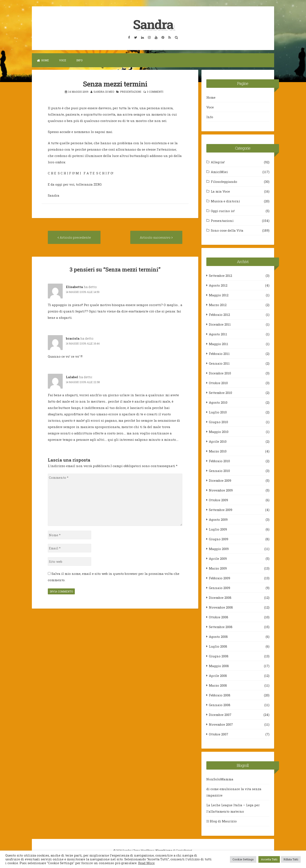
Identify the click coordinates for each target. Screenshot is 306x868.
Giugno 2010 (218, 422)
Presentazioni (131, 91)
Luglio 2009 (218, 529)
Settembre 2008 (221, 627)
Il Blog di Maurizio (222, 821)
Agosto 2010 (218, 402)
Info (79, 60)
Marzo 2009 (218, 568)
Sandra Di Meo (104, 91)
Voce (63, 60)
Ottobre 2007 (219, 734)
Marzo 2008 (218, 685)
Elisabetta (74, 287)
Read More (146, 863)
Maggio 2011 (219, 344)
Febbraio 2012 (219, 314)
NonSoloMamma (220, 779)
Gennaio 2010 (219, 470)
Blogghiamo (164, 850)
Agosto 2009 (218, 519)
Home (43, 60)
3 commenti (155, 91)
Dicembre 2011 (220, 324)
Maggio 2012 (219, 295)
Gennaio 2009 (220, 588)
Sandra (153, 24)
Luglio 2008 (218, 646)
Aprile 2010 (218, 441)
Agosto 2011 (218, 334)
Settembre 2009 (221, 510)
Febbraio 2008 (220, 695)
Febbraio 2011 (219, 353)
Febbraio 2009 (220, 578)
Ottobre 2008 (219, 617)
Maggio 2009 (219, 549)
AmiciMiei (219, 172)
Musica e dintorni (225, 201)
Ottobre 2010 (218, 383)
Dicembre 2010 (220, 373)
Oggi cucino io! (223, 211)
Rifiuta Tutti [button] (291, 859)
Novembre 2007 (221, 724)
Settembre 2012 (220, 275)
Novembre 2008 (221, 607)
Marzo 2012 (218, 305)
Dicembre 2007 (220, 714)
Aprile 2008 (218, 675)
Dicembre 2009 (220, 480)
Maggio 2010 (219, 431)
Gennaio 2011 (219, 363)
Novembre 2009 (221, 490)
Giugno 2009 (219, 539)
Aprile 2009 (218, 558)
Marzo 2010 (218, 451)
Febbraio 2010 (219, 461)
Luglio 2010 (218, 412)
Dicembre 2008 (220, 597)
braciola (73, 338)
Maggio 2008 (219, 666)
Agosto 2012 (218, 285)
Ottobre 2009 (218, 500)
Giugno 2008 (219, 656)
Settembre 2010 (220, 392)
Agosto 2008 (218, 636)
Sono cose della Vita (227, 230)
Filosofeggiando (224, 181)
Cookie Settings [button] (243, 859)
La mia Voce (220, 191)
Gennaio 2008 (220, 705)
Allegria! (218, 162)
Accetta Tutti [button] (269, 859)
